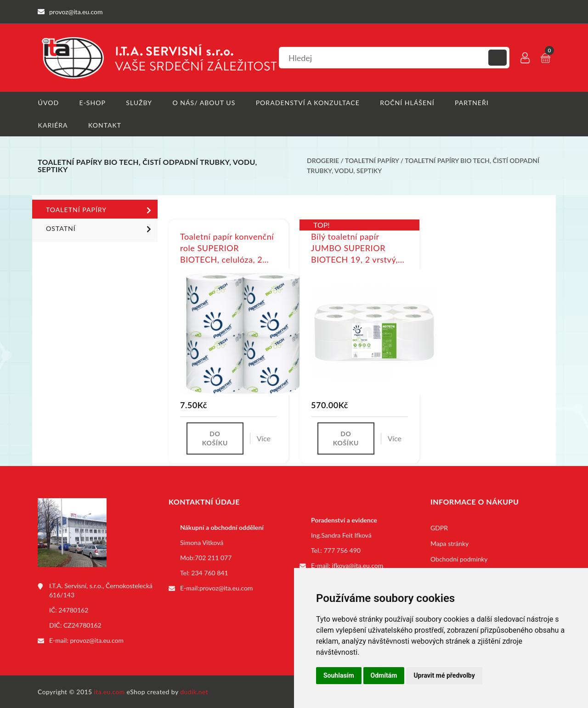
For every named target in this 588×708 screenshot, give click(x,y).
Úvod (48, 103)
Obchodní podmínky (459, 559)
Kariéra (53, 125)
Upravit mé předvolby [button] (444, 675)
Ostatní (100, 229)
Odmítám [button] (384, 675)
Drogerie (323, 161)
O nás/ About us (204, 103)
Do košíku (215, 438)
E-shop (92, 103)
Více (264, 438)
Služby (139, 103)
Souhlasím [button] (339, 675)
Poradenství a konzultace (308, 103)
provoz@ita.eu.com (97, 640)
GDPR (439, 528)
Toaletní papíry (372, 161)
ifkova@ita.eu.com (358, 565)
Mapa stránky (449, 543)
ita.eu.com (110, 691)
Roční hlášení (407, 103)
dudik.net (195, 691)
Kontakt (105, 125)
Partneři (472, 103)
